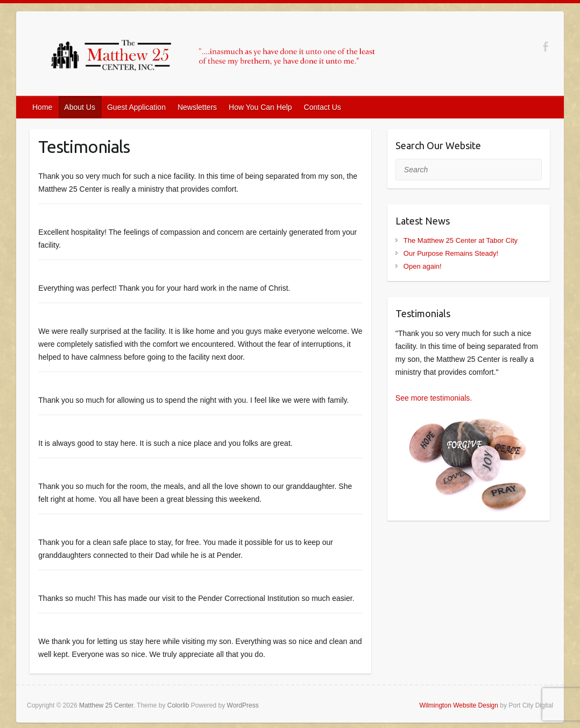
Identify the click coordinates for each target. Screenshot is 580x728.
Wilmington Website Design (459, 705)
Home (42, 107)
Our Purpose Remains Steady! (451, 253)
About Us (80, 107)
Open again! (423, 266)
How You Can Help (260, 107)
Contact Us (323, 107)
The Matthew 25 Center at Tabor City (461, 240)
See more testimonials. (434, 398)
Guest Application (136, 107)
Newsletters (197, 107)
